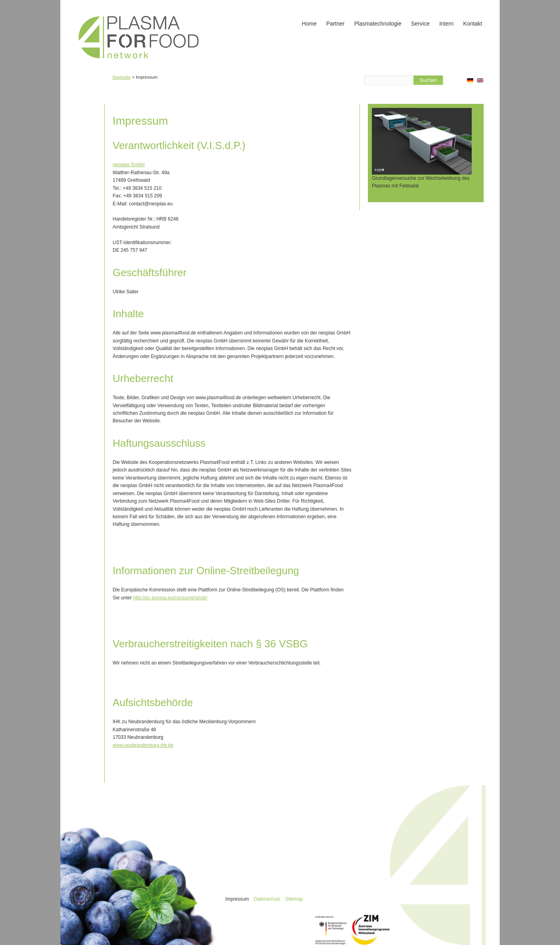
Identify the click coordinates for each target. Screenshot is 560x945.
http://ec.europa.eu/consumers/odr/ (170, 598)
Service (420, 24)
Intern (447, 24)
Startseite (121, 77)
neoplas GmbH (129, 165)
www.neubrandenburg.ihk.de (143, 745)
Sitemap (294, 899)
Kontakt (473, 24)
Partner (336, 24)
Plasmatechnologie (378, 24)
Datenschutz (267, 899)
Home (309, 24)
